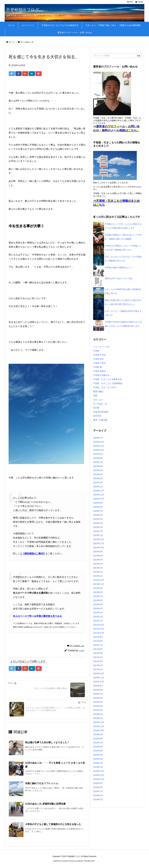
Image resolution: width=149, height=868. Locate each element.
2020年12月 (99, 673)
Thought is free (89, 861)
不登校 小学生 (100, 363)
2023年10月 (99, 548)
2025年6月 (98, 466)
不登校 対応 (99, 359)
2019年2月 (98, 763)
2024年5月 (98, 519)
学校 (95, 396)
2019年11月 (99, 726)
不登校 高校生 (100, 371)
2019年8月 (98, 739)
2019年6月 (98, 747)
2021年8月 (98, 641)
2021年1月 (98, 669)
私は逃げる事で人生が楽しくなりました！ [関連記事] (47, 742)
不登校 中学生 (100, 355)
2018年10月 (99, 779)
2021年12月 (99, 625)
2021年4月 (98, 657)
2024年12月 (99, 491)
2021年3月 (98, 661)
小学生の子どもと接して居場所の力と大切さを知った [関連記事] (53, 824)
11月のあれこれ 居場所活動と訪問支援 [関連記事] (45, 804)
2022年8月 (98, 592)
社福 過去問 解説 (101, 412)
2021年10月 (99, 633)
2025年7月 (98, 462)
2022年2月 (98, 617)
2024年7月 (98, 511)
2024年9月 (98, 503)
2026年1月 (98, 438)
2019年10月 (99, 730)
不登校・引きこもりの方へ (105, 387)
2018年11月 (99, 775)
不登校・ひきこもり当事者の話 (107, 379)
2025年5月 (98, 470)
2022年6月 (98, 600)
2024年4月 (98, 523)
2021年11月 (99, 629)
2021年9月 (98, 637)
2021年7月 (98, 645)
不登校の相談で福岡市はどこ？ (119, 268)
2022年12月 (99, 580)
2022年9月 (98, 588)
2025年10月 (99, 450)
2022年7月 (98, 596)
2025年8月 (98, 458)
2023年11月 (99, 543)
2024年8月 (98, 507)
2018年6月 (98, 795)
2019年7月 (98, 743)
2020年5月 (98, 702)
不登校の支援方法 (101, 375)
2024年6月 (98, 515)
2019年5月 (98, 751)
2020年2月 (98, 714)
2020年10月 (99, 682)
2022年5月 (98, 604)
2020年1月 (98, 718)
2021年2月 (98, 665)
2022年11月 (99, 584)
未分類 (96, 408)
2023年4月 (98, 564)
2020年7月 (98, 694)
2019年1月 (98, 767)
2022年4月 (98, 608)
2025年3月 (98, 478)
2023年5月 (98, 560)
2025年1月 (98, 487)
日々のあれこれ (27, 42)
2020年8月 (98, 690)
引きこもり (98, 400)
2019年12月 (99, 722)
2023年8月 (98, 556)
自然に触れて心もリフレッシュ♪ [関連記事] (42, 783)
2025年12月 (99, 442)
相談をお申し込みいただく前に (119, 278)
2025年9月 (98, 454)
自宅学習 (97, 416)
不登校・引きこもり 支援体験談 (108, 383)
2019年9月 (98, 734)
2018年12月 (99, 771)
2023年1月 (98, 576)
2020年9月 (98, 686)
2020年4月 (98, 706)
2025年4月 (98, 474)
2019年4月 (98, 755)
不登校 (96, 351)
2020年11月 (99, 678)
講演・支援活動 (100, 420)
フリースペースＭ (101, 347)
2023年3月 (98, 568)
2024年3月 (98, 527)
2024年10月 (99, 499)
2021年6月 (98, 649)
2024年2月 (98, 531)
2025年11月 (99, 446)
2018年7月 (98, 791)
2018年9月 (98, 783)
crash (82, 650)
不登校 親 (97, 367)
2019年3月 (98, 759)
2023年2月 (98, 572)
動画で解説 (98, 391)
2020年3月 (98, 710)
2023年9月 (98, 552)
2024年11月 (99, 495)
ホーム (12, 42)
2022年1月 (98, 621)
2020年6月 (98, 698)
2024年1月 (98, 535)
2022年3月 (98, 613)
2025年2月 (98, 482)
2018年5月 (98, 799)
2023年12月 (99, 539)
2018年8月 (98, 787)
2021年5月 (98, 653)
